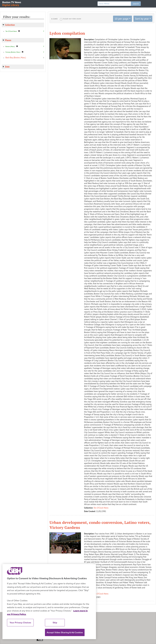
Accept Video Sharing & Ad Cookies (65, 632)
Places (8, 40)
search (136, 4)
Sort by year (142, 19)
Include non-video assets (72, 19)
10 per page (122, 19)
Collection (10, 25)
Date (7, 67)
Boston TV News (12, 3)
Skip (55, 623)
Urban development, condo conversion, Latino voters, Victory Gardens (100, 525)
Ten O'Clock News (101, 508)
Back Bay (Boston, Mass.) (16, 58)
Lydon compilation (67, 33)
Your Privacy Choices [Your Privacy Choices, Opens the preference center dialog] (20, 623)
